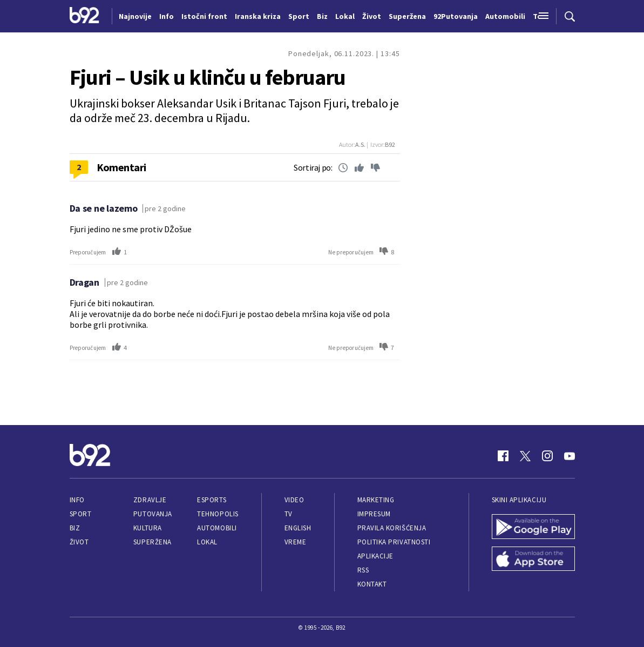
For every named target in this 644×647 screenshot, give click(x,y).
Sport (81, 514)
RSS (363, 570)
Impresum (374, 514)
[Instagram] (547, 456)
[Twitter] (525, 456)
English (298, 528)
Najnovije (135, 16)
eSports (212, 500)
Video (294, 500)
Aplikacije (375, 556)
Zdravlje (150, 500)
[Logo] (84, 16)
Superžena (152, 542)
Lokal (207, 542)
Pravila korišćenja (392, 528)
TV (289, 514)
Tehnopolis (218, 514)
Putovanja (153, 514)
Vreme (296, 542)
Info (77, 500)
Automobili (217, 528)
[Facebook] (503, 456)
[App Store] (533, 560)
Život (79, 542)
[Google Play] (533, 528)
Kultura (148, 528)
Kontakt (372, 584)
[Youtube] (570, 456)
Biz (75, 528)
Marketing (376, 500)
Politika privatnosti (394, 542)
